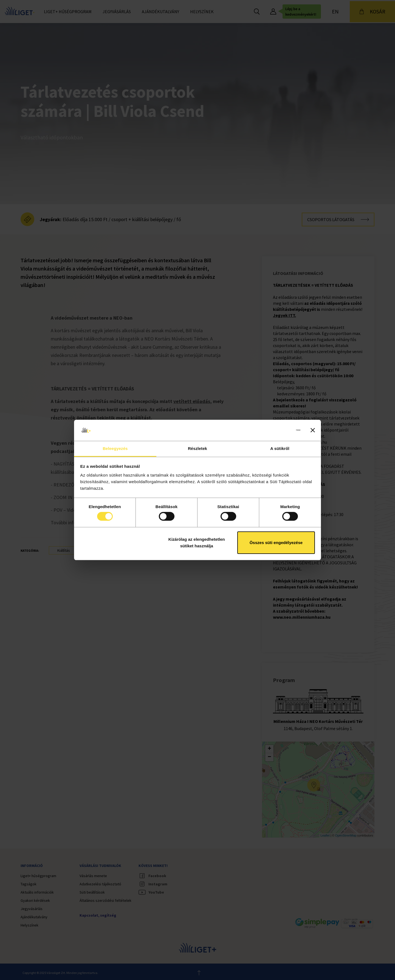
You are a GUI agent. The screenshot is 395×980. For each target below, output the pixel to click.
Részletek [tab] (198, 448)
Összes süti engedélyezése (276, 543)
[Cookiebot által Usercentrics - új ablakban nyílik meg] (276, 430)
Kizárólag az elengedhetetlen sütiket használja (197, 543)
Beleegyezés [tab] (115, 448)
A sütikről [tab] (280, 448)
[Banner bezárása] (313, 430)
